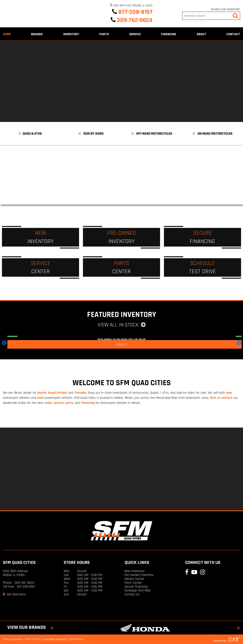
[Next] (231, 81)
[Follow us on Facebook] (240, 45)
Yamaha (80, 393)
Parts (104, 34)
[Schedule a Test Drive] (202, 268)
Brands (37, 34)
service (59, 403)
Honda (42, 393)
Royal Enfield (57, 393)
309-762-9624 (132, 20)
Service (135, 34)
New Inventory (134, 571)
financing (88, 403)
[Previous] (12, 81)
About (201, 34)
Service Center (134, 579)
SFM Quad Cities (19, 563)
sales (48, 403)
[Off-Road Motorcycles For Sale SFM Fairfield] (152, 163)
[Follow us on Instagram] (240, 65)
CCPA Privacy (77, 639)
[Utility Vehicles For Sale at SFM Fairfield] (91, 163)
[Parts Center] (122, 268)
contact (227, 398)
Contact (233, 34)
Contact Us (132, 594)
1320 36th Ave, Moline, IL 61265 (131, 6)
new (229, 393)
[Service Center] (40, 268)
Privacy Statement (13, 639)
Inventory (71, 34)
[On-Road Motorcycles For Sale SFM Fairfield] (213, 163)
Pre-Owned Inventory (139, 575)
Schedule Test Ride (138, 590)
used (40, 398)
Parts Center (133, 583)
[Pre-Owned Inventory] (122, 237)
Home (7, 34)
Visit (213, 398)
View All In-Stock (122, 325)
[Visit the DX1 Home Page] (227, 639)
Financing (169, 34)
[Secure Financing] (202, 237)
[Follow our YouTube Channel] (240, 55)
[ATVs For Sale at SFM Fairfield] (30, 163)
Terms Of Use (32, 639)
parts (69, 403)
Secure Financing (136, 587)
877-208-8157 (132, 12)
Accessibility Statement (55, 639)
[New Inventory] (40, 237)
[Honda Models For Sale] (145, 628)
